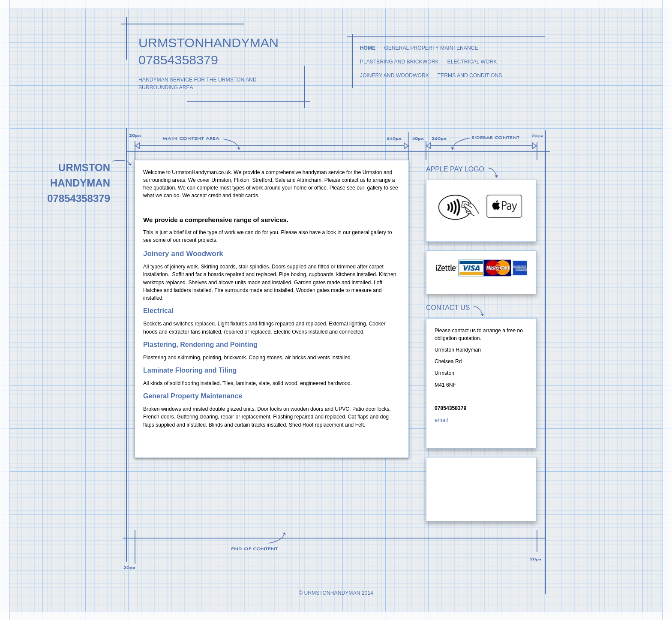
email (441, 420)
